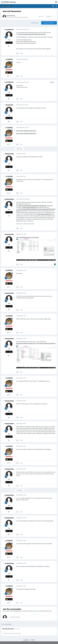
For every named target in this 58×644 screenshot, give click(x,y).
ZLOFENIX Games (8, 2)
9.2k (9, 76)
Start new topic (35, 23)
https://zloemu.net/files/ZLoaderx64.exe (26, 133)
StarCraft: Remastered (23, 17)
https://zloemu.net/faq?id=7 (45, 214)
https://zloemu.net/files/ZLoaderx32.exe (26, 131)
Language (26, 640)
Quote (21, 53)
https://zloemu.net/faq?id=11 (30, 207)
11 (9, 170)
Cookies (33, 640)
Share (41, 16)
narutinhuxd (12, 16)
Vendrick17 (9, 105)
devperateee (9, 154)
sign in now (36, 611)
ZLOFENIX (9, 59)
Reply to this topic (49, 23)
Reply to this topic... (15, 617)
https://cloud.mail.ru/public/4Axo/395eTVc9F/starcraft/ (32, 34)
